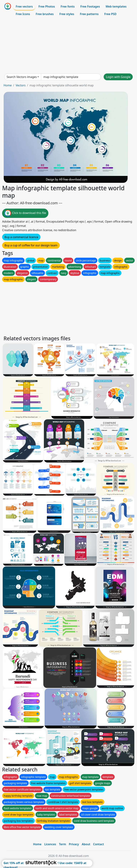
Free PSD (110, 14)
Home (8, 85)
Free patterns (89, 14)
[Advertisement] (68, 46)
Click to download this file (25, 213)
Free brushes (45, 14)
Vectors (21, 85)
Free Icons (23, 14)
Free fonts (68, 6)
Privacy (74, 844)
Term (62, 844)
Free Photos (47, 6)
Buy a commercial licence (21, 237)
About (86, 844)
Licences (50, 844)
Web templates (116, 6)
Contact (99, 844)
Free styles (67, 14)
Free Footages (90, 6)
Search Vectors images (22, 77)
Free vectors (24, 6)
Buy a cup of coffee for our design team (31, 245)
